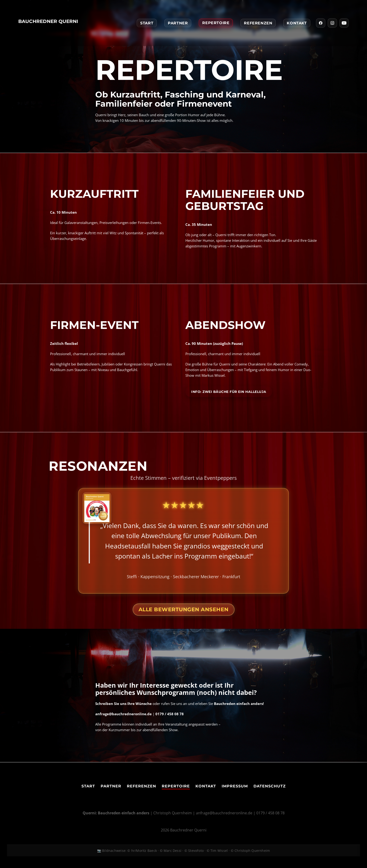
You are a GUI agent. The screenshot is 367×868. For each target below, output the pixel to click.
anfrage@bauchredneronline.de (224, 813)
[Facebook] (321, 23)
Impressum (235, 786)
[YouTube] (344, 23)
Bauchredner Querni (48, 21)
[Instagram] (332, 23)
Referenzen (258, 23)
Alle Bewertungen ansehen (184, 609)
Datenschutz (270, 786)
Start (147, 23)
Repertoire (216, 23)
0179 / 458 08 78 (270, 813)
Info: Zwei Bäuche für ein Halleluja (229, 392)
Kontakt (297, 23)
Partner (178, 23)
